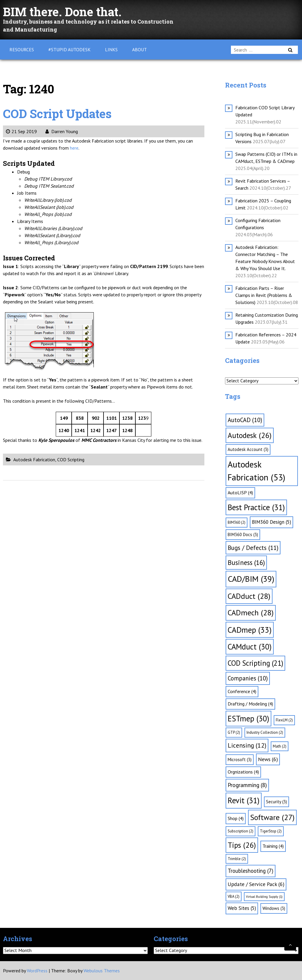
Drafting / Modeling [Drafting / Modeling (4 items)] (250, 704)
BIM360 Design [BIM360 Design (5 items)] (271, 522)
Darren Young (62, 131)
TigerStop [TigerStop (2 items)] (271, 831)
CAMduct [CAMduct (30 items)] (250, 647)
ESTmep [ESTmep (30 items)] (248, 718)
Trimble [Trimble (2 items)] (237, 859)
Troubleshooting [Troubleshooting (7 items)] (251, 871)
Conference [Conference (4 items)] (242, 691)
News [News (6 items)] (268, 759)
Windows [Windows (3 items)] (274, 908)
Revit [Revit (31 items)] (244, 800)
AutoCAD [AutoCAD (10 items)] (245, 420)
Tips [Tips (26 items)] (242, 845)
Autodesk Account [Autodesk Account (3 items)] (248, 449)
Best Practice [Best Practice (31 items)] (256, 507)
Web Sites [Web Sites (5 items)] (242, 908)
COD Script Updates (57, 114)
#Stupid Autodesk (69, 49)
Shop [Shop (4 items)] (236, 818)
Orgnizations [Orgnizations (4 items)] (243, 772)
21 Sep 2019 (21, 131)
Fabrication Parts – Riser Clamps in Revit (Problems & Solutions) (264, 295)
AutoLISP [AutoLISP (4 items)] (240, 493)
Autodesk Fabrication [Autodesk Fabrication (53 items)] (256, 471)
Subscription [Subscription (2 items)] (241, 831)
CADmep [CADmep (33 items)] (250, 630)
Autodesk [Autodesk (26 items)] (250, 435)
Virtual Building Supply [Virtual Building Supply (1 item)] (264, 897)
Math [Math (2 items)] (280, 746)
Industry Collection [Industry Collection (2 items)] (265, 732)
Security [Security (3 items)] (276, 802)
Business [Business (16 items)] (246, 562)
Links (111, 49)
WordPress (37, 971)
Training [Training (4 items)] (273, 846)
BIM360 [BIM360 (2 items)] (237, 522)
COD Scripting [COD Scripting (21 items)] (255, 663)
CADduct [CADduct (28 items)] (249, 596)
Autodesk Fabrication (34, 460)
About (139, 49)
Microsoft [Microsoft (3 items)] (240, 760)
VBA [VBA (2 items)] (234, 896)
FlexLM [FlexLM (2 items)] (284, 720)
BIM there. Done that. (62, 12)
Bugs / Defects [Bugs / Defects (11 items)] (253, 548)
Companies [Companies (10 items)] (248, 678)
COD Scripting (71, 460)
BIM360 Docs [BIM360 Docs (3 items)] (243, 534)
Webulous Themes (102, 971)
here (74, 148)
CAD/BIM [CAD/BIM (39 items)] (251, 579)
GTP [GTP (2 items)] (234, 732)
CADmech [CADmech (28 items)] (251, 613)
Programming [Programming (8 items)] (247, 785)
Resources (22, 49)
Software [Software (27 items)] (272, 817)
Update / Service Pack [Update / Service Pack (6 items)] (256, 884)
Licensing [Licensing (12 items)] (247, 745)
